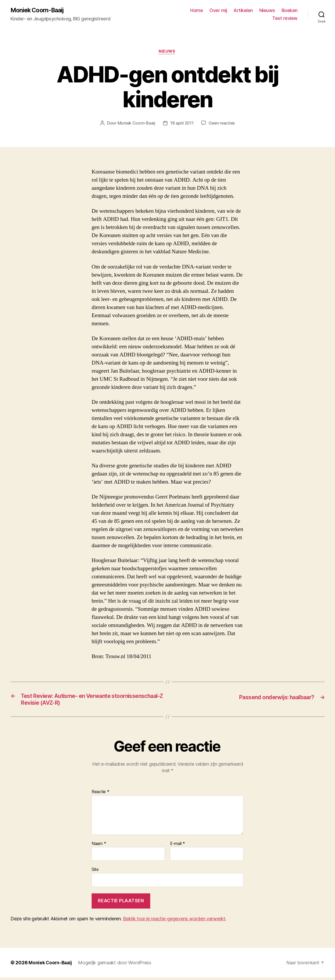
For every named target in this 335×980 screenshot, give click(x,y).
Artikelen (243, 11)
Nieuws (267, 11)
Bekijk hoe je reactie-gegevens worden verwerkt (174, 921)
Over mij (218, 11)
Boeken (290, 11)
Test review (285, 18)
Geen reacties (222, 124)
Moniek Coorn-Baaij (39, 10)
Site (95, 872)
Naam (99, 846)
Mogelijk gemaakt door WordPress (116, 965)
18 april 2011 (182, 124)
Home (197, 11)
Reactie (100, 794)
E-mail (178, 846)
